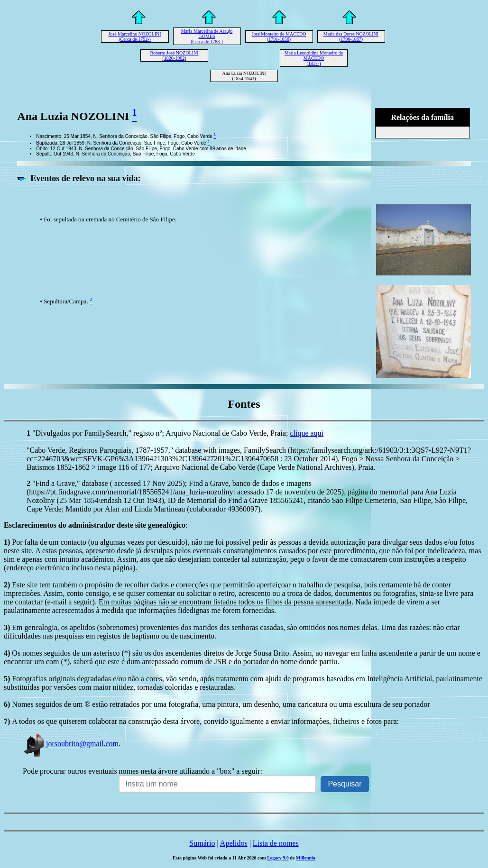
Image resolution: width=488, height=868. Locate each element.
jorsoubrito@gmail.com (71, 744)
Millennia (306, 858)
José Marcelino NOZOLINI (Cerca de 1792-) (134, 37)
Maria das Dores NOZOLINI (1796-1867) (351, 37)
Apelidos (234, 843)
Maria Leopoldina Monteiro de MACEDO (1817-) (314, 58)
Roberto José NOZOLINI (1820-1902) (174, 55)
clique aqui (307, 433)
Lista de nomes (276, 843)
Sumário (202, 843)
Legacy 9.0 (278, 858)
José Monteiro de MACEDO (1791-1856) (279, 37)
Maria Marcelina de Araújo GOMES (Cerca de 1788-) (207, 36)
